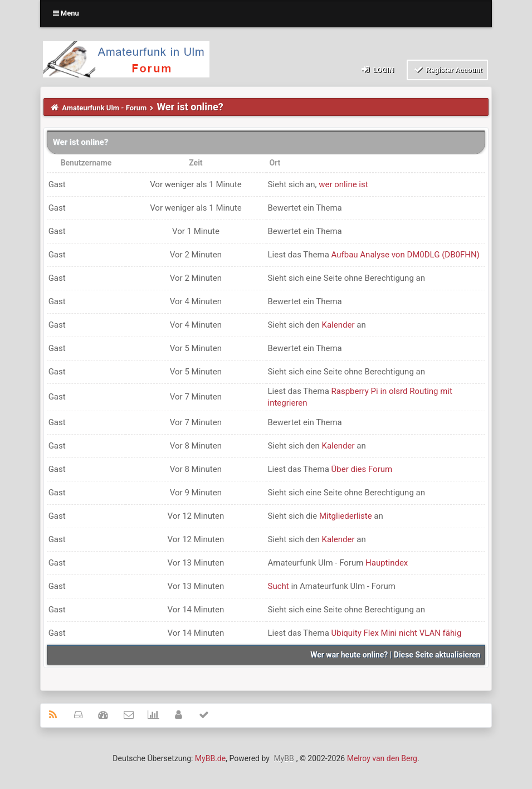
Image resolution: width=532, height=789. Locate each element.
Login (377, 69)
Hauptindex (387, 563)
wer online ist (343, 184)
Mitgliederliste (346, 516)
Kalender (338, 325)
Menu (66, 13)
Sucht (279, 586)
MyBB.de (210, 758)
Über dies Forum (362, 469)
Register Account (448, 69)
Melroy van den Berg (382, 758)
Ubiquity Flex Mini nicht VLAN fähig (397, 633)
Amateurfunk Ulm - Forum (104, 108)
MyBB (284, 758)
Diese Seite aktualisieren (437, 655)
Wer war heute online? (349, 655)
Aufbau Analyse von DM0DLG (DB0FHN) (406, 255)
